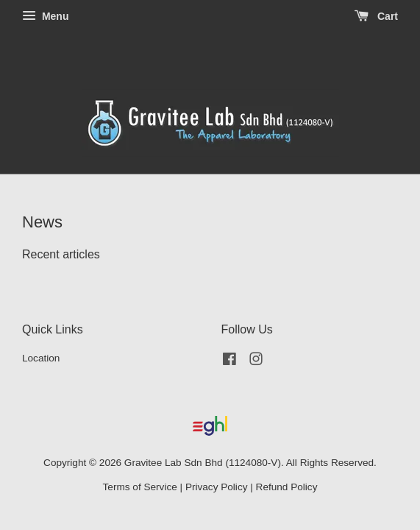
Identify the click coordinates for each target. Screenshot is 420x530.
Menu (45, 16)
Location (41, 358)
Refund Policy (287, 487)
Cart (376, 16)
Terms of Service (140, 487)
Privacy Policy (217, 487)
